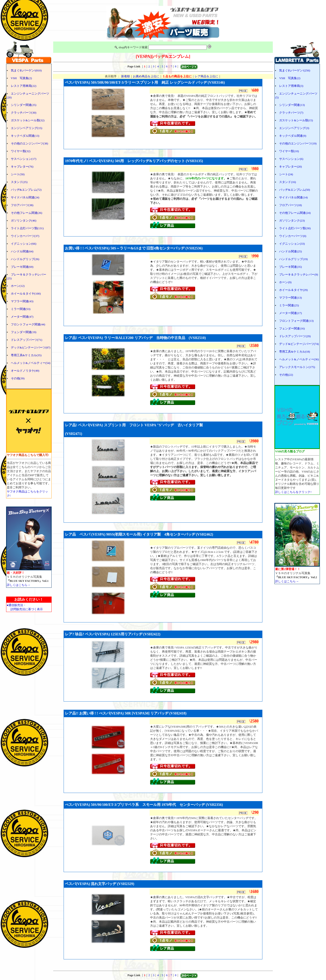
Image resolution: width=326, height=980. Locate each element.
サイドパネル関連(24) (25, 197)
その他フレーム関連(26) (27, 213)
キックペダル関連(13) (25, 136)
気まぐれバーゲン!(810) (26, 70)
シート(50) (18, 174)
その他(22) (286, 375)
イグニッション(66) (24, 244)
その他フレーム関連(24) (295, 213)
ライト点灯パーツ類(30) (295, 228)
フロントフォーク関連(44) (28, 324)
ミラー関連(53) (21, 309)
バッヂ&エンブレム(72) (26, 190)
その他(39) (18, 378)
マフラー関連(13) (290, 298)
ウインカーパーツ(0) (293, 236)
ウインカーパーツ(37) (25, 236)
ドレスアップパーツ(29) (295, 336)
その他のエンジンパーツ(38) (30, 143)
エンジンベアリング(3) (294, 128)
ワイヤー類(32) (21, 151)
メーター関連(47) (22, 317)
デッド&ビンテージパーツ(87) (31, 347)
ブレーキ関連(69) (22, 267)
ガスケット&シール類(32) (28, 120)
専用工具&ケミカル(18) (295, 352)
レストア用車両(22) (24, 86)
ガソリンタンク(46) (24, 221)
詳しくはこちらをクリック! (293, 492)
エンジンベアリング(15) (27, 128)
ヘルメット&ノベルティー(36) (299, 359)
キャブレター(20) (290, 167)
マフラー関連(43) (22, 301)
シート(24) (286, 174)
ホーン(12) (18, 286)
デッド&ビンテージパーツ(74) (299, 344)
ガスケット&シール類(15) (296, 120)
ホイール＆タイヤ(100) (26, 294)
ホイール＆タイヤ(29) (293, 290)
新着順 (126, 76)
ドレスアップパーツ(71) (27, 340)
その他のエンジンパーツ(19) (298, 143)
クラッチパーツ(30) (24, 113)
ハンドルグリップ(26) (25, 259)
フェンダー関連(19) (24, 332)
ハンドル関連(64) (22, 251)
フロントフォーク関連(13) (296, 321)
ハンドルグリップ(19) (293, 259)
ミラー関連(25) (289, 305)
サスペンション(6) (291, 159)
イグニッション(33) (292, 244)
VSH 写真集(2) (21, 78)
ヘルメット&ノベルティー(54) (31, 363)
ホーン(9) (285, 282)
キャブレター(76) (22, 167)
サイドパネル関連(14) (293, 197)
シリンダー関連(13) (292, 105)
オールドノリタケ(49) (25, 371)
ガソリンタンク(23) (292, 221)
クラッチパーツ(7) (291, 113)
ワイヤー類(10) (289, 151)
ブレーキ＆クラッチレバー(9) (298, 274)
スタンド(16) (288, 182)
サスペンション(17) (24, 159)
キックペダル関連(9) (293, 136)
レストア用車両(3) (291, 86)
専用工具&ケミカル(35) (26, 355)
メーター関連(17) (290, 313)
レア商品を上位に (206, 76)
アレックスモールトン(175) (297, 367)
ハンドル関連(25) (290, 251)
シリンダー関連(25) (24, 105)
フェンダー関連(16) (292, 328)
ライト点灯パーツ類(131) (27, 228)
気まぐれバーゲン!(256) (295, 70)
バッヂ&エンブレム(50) (295, 190)
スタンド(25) (19, 182)
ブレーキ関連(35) (290, 267)
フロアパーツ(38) (22, 205)
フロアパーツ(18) (290, 205)
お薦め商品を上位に (146, 76)
